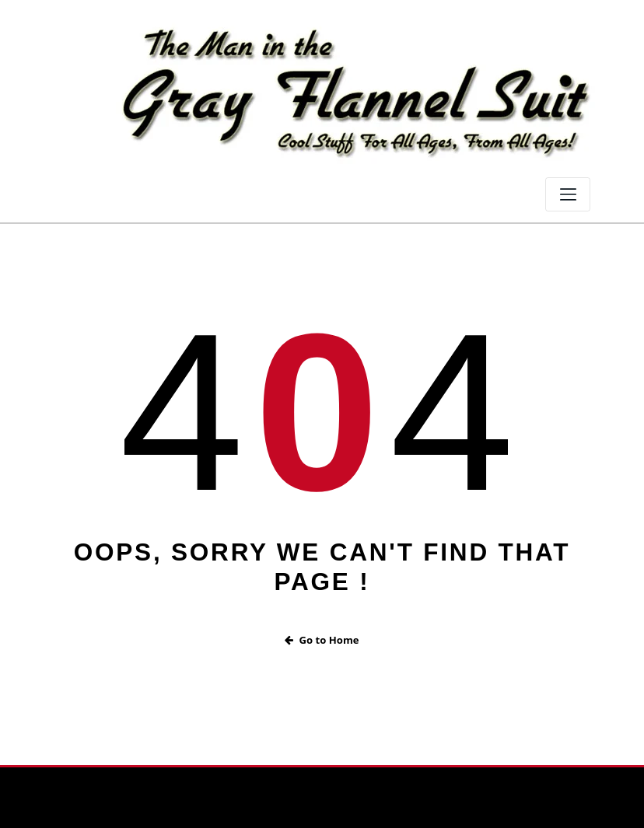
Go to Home (322, 640)
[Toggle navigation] (568, 194)
